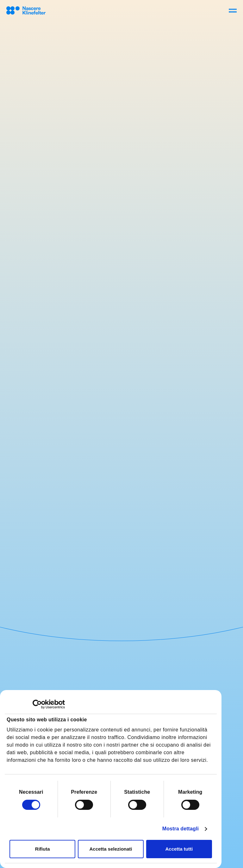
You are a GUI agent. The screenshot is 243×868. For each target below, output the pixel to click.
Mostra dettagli (181, 829)
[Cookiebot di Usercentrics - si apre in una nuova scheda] (37, 704)
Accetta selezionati (111, 849)
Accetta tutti (179, 849)
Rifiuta (43, 849)
